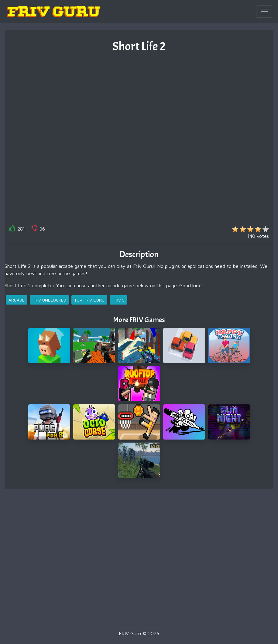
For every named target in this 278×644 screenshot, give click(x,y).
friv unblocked (49, 300)
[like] (12, 229)
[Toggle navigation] (265, 12)
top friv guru (89, 300)
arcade (17, 300)
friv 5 (118, 300)
